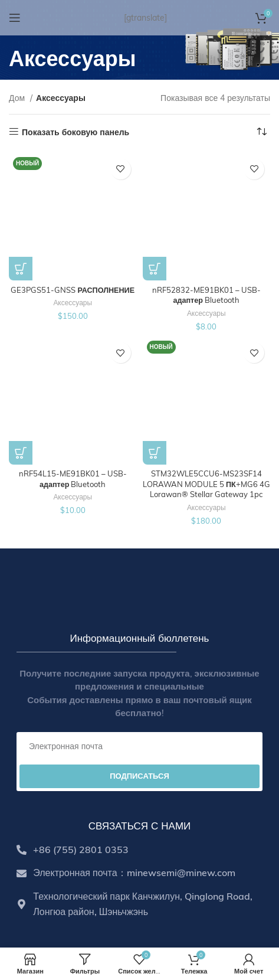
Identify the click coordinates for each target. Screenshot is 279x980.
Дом (18, 98)
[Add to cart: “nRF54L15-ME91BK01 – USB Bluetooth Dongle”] (21, 453)
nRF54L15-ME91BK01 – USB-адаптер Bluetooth (73, 479)
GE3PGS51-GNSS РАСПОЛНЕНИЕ (73, 290)
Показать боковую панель (76, 132)
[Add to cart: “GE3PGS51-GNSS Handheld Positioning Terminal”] (21, 269)
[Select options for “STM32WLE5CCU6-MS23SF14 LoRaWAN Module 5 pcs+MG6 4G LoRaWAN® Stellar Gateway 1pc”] (155, 453)
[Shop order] (261, 132)
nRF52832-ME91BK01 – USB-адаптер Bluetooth (206, 295)
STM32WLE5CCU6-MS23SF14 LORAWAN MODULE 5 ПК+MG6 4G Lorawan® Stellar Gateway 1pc (206, 484)
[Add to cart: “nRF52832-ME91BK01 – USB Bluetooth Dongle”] (155, 269)
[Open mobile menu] (15, 18)
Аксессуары (73, 303)
